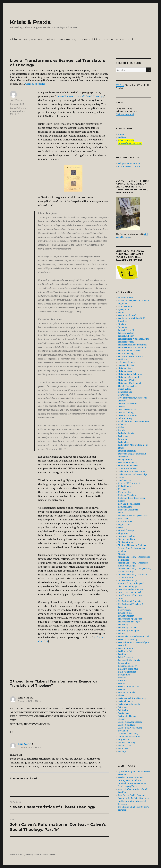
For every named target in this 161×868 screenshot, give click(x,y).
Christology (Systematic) (129, 383)
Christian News (125, 371)
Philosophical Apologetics (130, 619)
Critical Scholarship (127, 410)
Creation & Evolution (127, 404)
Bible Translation (126, 333)
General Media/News (128, 469)
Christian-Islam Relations (130, 374)
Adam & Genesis (126, 298)
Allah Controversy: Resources (26, 39)
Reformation (124, 663)
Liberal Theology (126, 530)
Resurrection (124, 675)
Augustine (123, 327)
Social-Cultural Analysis (129, 704)
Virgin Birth (123, 740)
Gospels (122, 477)
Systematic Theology (128, 716)
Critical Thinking (126, 413)
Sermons (122, 690)
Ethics (121, 448)
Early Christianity (126, 433)
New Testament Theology (130, 595)
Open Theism (124, 610)
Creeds (121, 407)
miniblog (122, 551)
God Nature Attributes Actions (132, 472)
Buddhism (123, 360)
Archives (122, 137)
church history (125, 389)
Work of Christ (125, 746)
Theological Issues (127, 725)
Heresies (122, 489)
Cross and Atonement (128, 416)
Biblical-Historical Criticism (131, 357)
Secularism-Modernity (128, 687)
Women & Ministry (127, 743)
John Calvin (123, 519)
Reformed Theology (127, 666)
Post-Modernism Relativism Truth (134, 637)
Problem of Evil (125, 651)
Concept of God (125, 392)
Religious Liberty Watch (129, 164)
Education (123, 439)
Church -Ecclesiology (128, 386)
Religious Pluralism (127, 672)
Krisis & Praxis (30, 22)
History (121, 501)
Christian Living (125, 368)
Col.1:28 (99, 637)
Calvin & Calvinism (90, 39)
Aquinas (122, 312)
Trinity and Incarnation (129, 737)
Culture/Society (125, 418)
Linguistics (123, 533)
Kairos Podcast (125, 522)
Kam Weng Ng (17, 100)
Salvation (122, 681)
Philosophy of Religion (128, 631)
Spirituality (123, 710)
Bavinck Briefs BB (126, 330)
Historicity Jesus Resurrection (132, 498)
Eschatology (124, 442)
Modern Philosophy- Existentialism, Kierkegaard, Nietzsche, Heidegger (131, 584)
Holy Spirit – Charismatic (130, 504)
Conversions (124, 395)
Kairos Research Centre (129, 166)
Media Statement (126, 542)
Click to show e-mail (125, 114)
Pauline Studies (125, 613)
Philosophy (123, 625)
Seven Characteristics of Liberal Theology (80, 96)
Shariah (122, 695)
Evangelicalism (125, 460)
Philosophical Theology (129, 622)
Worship (122, 751)
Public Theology (125, 657)
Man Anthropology (127, 536)
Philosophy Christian (128, 628)
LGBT (121, 528)
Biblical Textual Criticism (130, 351)
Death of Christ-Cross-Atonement (133, 421)
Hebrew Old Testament (129, 483)
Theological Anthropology (130, 722)
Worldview (123, 749)
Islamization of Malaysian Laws (133, 516)
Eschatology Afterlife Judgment (133, 445)
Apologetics (123, 309)
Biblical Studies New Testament (133, 345)
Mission (122, 554)
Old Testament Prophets (129, 601)
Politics (121, 634)
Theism (122, 719)
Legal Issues (124, 525)
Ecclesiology (124, 436)
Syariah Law (124, 713)
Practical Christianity (128, 639)
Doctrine (14, 111)
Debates (122, 424)
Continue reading (35, 84)
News (120, 598)
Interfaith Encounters (128, 510)
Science (51, 39)
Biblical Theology (126, 354)
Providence (123, 654)
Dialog (121, 427)
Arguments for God (127, 315)
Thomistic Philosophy (128, 734)
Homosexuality (68, 39)
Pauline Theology (126, 616)
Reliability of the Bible (128, 669)
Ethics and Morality (127, 451)
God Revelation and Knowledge (133, 474)
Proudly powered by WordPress (41, 855)
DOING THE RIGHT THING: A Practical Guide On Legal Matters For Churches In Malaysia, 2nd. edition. (132, 187)
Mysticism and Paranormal (131, 589)
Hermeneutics (125, 492)
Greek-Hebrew (125, 480)
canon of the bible (126, 365)
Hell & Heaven (125, 486)
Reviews (122, 678)
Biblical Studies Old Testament (132, 348)
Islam (121, 513)
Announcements (126, 307)
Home (121, 134)
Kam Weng (24, 744)
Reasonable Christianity (129, 660)
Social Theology (125, 701)
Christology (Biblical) (128, 380)
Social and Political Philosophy (132, 698)
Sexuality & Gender (127, 693)
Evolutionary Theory (127, 463)
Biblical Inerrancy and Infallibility (134, 339)
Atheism (122, 324)
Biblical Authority (18, 108)
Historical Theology (127, 495)
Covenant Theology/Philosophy (132, 398)
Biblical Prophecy (126, 342)
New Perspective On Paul (118, 39)
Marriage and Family (128, 539)
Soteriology (123, 707)
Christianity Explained (128, 377)
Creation (122, 401)
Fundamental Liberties (129, 466)
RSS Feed (120, 85)
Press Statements (126, 648)
